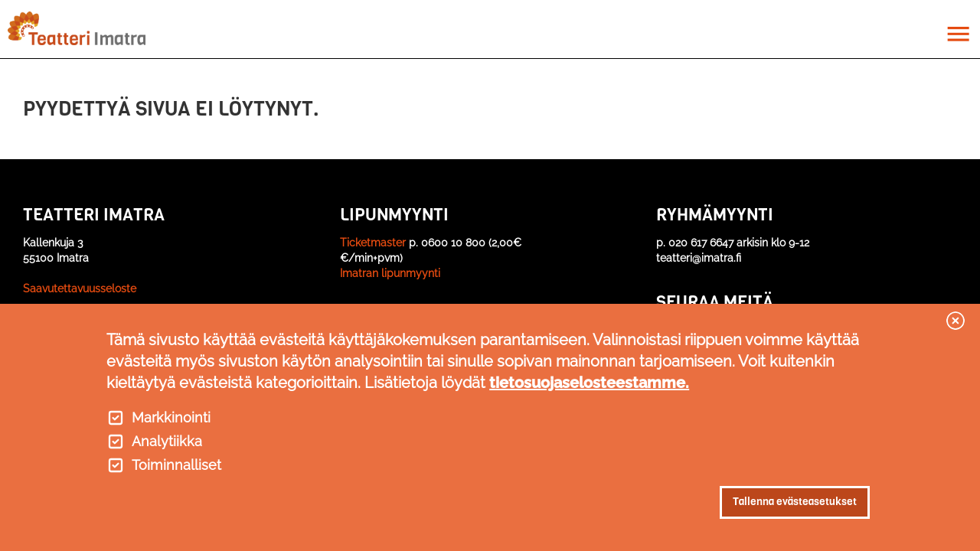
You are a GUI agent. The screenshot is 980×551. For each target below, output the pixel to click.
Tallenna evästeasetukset (795, 502)
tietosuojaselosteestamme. (589, 383)
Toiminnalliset (176, 465)
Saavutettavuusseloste (80, 289)
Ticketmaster (373, 243)
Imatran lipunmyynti (390, 273)
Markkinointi (171, 418)
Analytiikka (167, 442)
